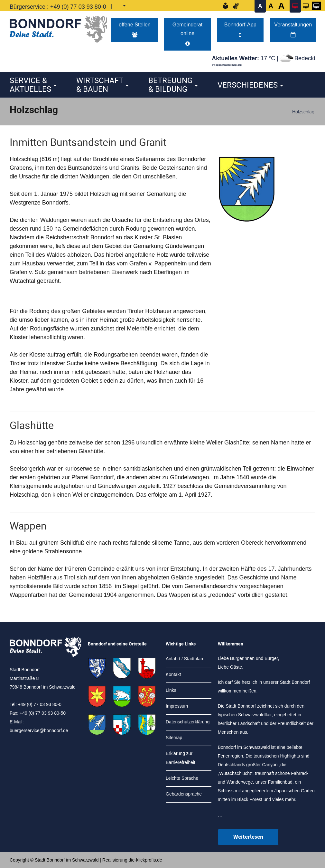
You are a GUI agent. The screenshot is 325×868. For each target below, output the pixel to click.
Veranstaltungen (293, 29)
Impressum (177, 706)
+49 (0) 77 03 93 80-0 (78, 7)
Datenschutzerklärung (188, 722)
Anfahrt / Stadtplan (184, 659)
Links (171, 690)
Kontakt (173, 674)
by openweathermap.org (227, 65)
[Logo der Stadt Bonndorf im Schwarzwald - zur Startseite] (58, 28)
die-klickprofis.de (145, 860)
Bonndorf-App (240, 29)
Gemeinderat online (188, 34)
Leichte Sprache (182, 778)
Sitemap (174, 738)
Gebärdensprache (184, 794)
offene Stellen (135, 29)
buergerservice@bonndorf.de (39, 730)
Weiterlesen (248, 837)
